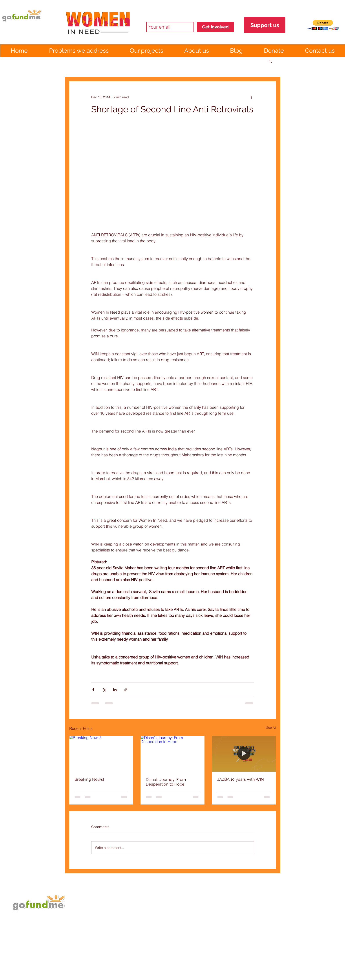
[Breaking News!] (101, 754)
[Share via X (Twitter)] (104, 690)
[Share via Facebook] (93, 690)
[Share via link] (126, 690)
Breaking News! (89, 779)
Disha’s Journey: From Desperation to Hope (166, 782)
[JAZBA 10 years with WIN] (244, 754)
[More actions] (251, 97)
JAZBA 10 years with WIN (241, 779)
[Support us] (265, 25)
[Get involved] (215, 27)
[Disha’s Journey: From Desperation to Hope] (172, 754)
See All (271, 728)
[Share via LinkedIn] (115, 690)
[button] (323, 25)
